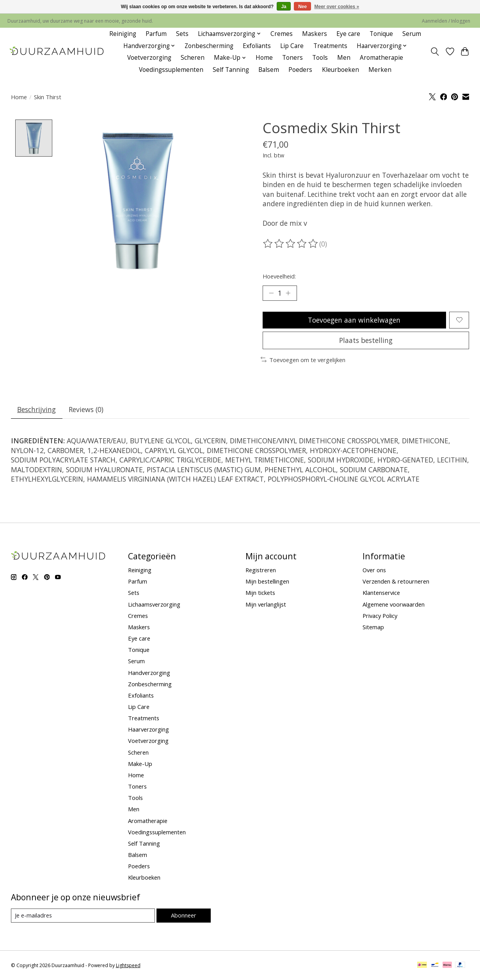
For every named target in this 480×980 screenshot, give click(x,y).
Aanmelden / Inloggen (446, 21)
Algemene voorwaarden (394, 604)
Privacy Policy (380, 616)
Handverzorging (149, 673)
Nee (302, 7)
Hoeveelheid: (279, 276)
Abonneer (184, 915)
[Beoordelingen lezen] (291, 244)
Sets (182, 34)
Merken (380, 70)
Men (344, 58)
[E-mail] (83, 916)
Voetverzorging (149, 58)
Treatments (330, 46)
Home (264, 58)
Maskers (315, 34)
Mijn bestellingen (267, 581)
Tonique (381, 34)
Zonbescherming (209, 46)
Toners (292, 58)
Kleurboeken (340, 70)
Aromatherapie (381, 58)
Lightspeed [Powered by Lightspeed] (128, 965)
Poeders (300, 70)
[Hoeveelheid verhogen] (288, 293)
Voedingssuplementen (171, 70)
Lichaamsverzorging (154, 604)
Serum (412, 34)
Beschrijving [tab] (36, 409)
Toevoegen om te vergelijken (303, 360)
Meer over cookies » (337, 7)
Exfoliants (257, 46)
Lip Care (292, 46)
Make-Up (140, 764)
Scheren (193, 58)
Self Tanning (231, 70)
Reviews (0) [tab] (86, 409)
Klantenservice (381, 593)
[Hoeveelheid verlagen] (271, 293)
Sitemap (373, 627)
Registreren (261, 570)
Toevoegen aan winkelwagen (354, 320)
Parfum (156, 34)
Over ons (374, 570)
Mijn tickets (260, 593)
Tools (320, 58)
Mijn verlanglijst (266, 604)
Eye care (348, 34)
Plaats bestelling (366, 340)
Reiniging (123, 34)
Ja (284, 7)
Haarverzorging (148, 729)
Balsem (269, 70)
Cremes (282, 34)
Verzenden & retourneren (396, 581)
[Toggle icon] (435, 52)
